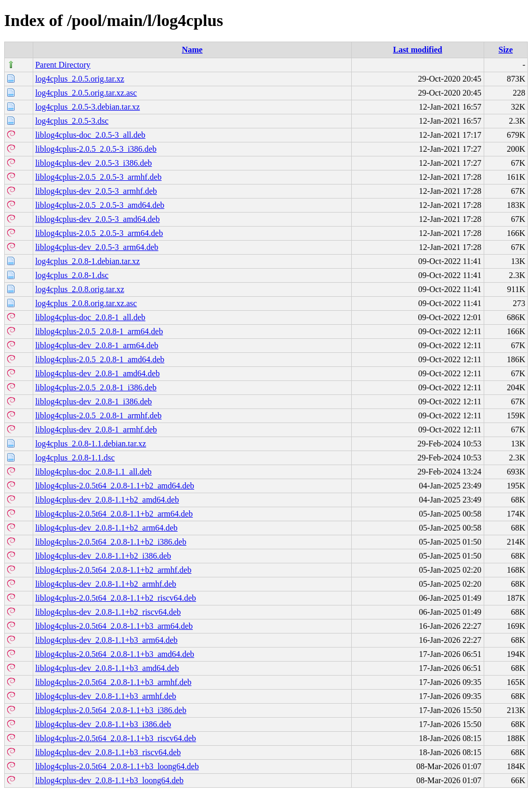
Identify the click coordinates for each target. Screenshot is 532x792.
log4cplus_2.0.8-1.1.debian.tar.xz (91, 444)
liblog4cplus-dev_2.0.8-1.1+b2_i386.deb (103, 556)
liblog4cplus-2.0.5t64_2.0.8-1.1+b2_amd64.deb (115, 486)
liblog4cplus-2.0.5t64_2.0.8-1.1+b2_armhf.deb (114, 570)
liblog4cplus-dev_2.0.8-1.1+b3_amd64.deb (107, 668)
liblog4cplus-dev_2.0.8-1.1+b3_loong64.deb (109, 780)
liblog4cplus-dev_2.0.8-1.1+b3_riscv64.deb (108, 752)
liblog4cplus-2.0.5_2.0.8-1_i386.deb (96, 387)
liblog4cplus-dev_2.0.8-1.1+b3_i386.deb (103, 724)
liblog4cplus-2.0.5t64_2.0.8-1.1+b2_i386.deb (111, 542)
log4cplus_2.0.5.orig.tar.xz (80, 79)
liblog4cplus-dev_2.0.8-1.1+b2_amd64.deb (107, 500)
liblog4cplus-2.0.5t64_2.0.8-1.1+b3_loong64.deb (117, 766)
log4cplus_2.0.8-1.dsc (72, 275)
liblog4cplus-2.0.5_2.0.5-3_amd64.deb (100, 205)
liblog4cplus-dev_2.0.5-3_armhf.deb (96, 191)
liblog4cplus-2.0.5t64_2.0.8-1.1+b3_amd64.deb (115, 654)
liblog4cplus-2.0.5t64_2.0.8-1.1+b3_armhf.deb (114, 682)
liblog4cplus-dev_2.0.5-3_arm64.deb (97, 247)
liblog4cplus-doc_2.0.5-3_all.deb (90, 135)
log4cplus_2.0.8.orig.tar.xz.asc (86, 303)
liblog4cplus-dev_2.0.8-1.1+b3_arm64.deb (107, 640)
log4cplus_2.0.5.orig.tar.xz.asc (86, 93)
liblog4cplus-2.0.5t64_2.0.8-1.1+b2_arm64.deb (114, 514)
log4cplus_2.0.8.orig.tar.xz (80, 289)
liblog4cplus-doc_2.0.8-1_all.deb (90, 317)
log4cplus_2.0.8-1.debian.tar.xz (88, 261)
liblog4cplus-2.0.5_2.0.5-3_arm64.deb (99, 233)
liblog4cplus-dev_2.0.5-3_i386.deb (94, 163)
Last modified (417, 50)
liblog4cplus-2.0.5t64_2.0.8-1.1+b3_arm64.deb (114, 626)
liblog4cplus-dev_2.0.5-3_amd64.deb (98, 219)
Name (192, 50)
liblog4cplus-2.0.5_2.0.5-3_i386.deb (96, 149)
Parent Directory (63, 65)
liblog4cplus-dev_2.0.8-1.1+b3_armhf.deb (106, 696)
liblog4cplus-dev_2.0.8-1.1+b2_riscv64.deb (108, 612)
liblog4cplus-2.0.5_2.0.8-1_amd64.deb (100, 359)
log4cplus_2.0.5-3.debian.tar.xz (88, 107)
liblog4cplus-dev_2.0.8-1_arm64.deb (97, 345)
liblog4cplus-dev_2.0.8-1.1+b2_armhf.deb (106, 584)
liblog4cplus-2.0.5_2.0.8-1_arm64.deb (99, 331)
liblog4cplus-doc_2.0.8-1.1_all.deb (94, 472)
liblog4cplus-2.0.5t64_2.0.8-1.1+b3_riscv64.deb (116, 738)
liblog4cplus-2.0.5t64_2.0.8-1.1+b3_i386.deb (111, 710)
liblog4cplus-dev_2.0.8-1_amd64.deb (98, 373)
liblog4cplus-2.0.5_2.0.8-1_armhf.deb (98, 415)
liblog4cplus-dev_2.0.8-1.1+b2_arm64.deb (107, 528)
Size (506, 50)
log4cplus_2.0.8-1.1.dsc (75, 458)
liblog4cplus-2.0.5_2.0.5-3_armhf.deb (98, 177)
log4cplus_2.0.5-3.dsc (72, 121)
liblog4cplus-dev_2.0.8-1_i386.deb (94, 401)
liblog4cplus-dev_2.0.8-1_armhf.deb (96, 430)
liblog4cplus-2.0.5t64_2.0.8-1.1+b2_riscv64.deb (116, 598)
